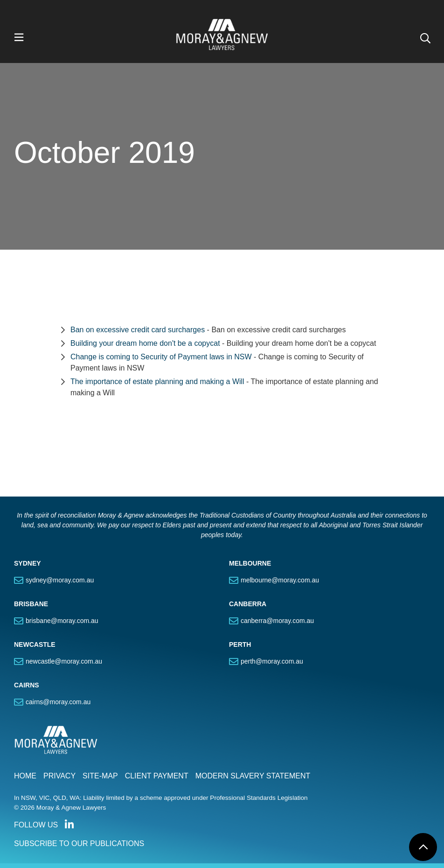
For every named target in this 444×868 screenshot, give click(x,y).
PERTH (240, 644)
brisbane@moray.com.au (62, 621)
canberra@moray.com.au (277, 621)
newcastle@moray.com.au (64, 661)
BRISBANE (31, 604)
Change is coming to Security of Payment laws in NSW (161, 357)
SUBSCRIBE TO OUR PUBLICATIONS (79, 843)
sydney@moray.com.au (60, 580)
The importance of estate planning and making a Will (157, 381)
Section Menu (101, 436)
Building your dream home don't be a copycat (145, 343)
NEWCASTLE (35, 644)
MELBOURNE (250, 563)
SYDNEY (28, 563)
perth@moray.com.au (272, 661)
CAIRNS (27, 685)
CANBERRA (248, 604)
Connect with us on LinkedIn (69, 825)
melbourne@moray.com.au (280, 580)
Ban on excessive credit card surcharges (138, 330)
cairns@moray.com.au (58, 702)
